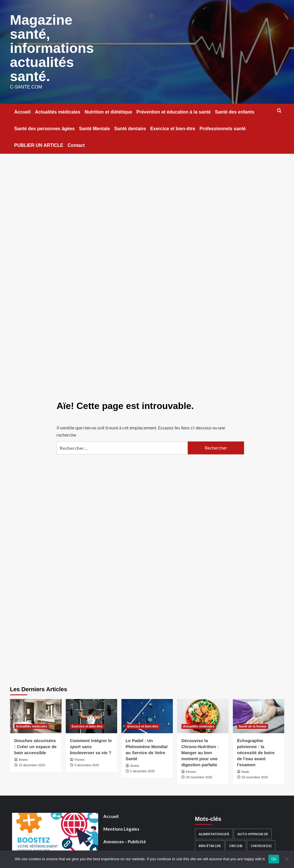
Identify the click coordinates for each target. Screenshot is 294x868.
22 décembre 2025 (32, 764)
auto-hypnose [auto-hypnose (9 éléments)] (253, 833)
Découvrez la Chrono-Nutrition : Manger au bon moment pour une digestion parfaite (200, 751)
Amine (23, 758)
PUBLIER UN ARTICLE (39, 144)
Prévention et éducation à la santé (174, 111)
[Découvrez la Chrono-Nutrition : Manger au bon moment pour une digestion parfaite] (203, 715)
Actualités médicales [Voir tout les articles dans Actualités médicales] (32, 725)
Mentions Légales (121, 827)
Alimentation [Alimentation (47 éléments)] (214, 833)
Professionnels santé (223, 127)
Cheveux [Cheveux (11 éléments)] (261, 844)
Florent (80, 758)
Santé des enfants (235, 111)
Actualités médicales (57, 111)
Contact (76, 144)
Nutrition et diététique (108, 111)
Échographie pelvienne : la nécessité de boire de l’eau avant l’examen (256, 751)
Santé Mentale (94, 127)
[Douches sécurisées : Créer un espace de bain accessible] (36, 715)
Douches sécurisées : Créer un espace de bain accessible (36, 745)
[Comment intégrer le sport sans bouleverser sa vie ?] (91, 715)
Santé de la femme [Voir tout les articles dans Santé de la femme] (253, 725)
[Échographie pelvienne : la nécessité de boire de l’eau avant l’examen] (259, 715)
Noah (245, 770)
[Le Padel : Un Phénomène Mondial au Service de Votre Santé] (147, 715)
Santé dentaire (130, 127)
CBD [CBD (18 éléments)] (236, 844)
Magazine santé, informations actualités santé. (52, 47)
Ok (274, 859)
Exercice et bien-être (173, 127)
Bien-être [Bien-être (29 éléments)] (210, 844)
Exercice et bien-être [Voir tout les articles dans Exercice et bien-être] (87, 725)
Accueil (23, 111)
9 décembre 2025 (87, 764)
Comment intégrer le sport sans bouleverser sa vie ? (91, 745)
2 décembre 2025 (143, 770)
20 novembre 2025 (199, 776)
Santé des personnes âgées (45, 127)
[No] (287, 859)
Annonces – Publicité (125, 840)
